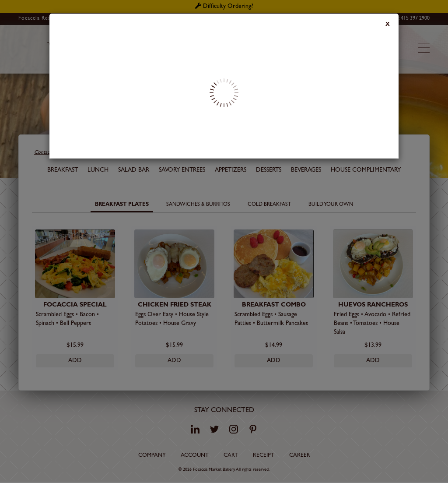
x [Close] (388, 25)
